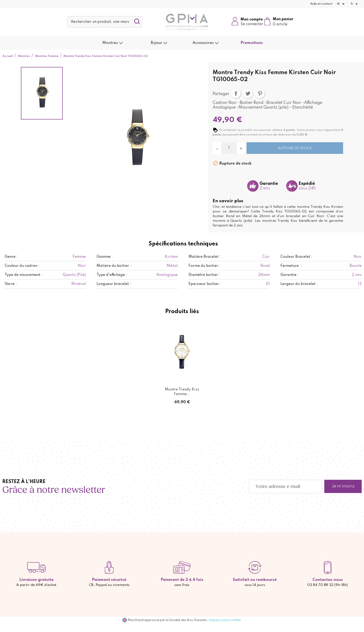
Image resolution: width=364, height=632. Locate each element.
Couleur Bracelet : (296, 257)
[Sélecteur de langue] (355, 4)
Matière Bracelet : (205, 257)
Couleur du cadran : (22, 266)
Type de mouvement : (23, 275)
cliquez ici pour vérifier (225, 620)
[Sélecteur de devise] (342, 4)
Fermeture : (291, 266)
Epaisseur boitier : (205, 284)
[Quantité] (229, 148)
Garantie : (289, 275)
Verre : (11, 284)
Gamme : (105, 257)
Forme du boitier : (204, 266)
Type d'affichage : (112, 275)
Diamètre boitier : (204, 275)
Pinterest (260, 93)
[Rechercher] (105, 22)
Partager (236, 93)
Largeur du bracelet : (299, 284)
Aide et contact (321, 4)
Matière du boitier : (114, 266)
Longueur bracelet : (114, 284)
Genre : (11, 257)
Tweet (248, 93)
